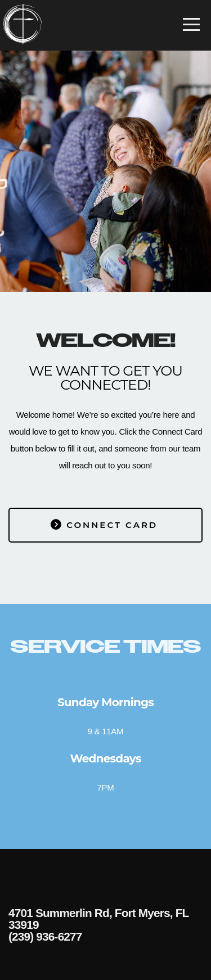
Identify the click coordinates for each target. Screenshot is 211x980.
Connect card (104, 525)
